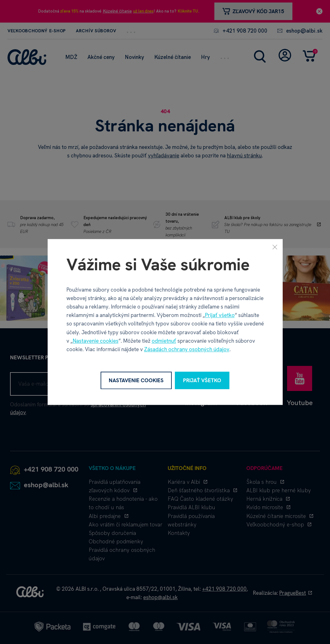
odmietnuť (164, 341)
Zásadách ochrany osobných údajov (187, 349)
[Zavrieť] (275, 247)
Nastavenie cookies (96, 341)
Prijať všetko (220, 315)
